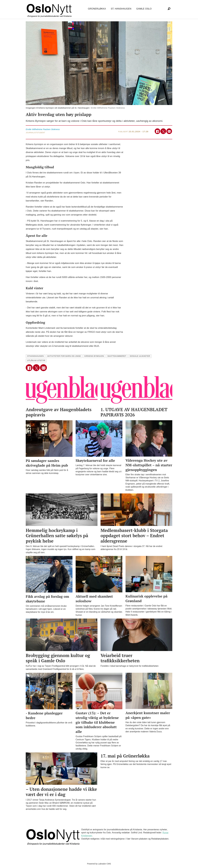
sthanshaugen (35, 356)
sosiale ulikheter (140, 356)
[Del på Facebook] (158, 131)
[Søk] (169, 9)
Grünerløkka (97, 9)
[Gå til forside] (50, 9)
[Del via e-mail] (169, 131)
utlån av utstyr (36, 360)
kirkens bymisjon (94, 356)
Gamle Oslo (144, 9)
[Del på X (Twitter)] (163, 131)
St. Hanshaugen (121, 9)
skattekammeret (117, 356)
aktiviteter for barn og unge (64, 356)
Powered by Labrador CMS (99, 864)
